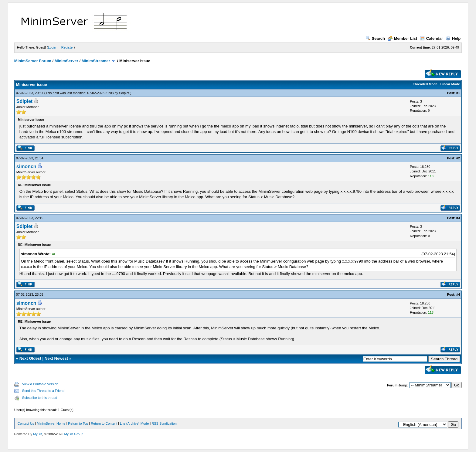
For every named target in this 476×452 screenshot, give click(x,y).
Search (375, 38)
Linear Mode (450, 84)
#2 (458, 158)
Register (68, 47)
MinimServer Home (51, 423)
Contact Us (26, 423)
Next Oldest (30, 358)
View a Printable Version (40, 384)
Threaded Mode (425, 84)
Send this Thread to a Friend (43, 391)
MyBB (37, 434)
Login (52, 47)
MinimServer (66, 61)
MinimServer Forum (33, 61)
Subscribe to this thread (40, 398)
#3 (458, 218)
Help (453, 38)
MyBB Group (74, 434)
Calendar (432, 38)
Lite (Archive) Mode (134, 423)
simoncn (26, 167)
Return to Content (104, 423)
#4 (458, 294)
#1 (458, 93)
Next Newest (56, 358)
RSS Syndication (164, 423)
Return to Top (78, 423)
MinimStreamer (96, 61)
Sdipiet (124, 93)
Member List (403, 38)
